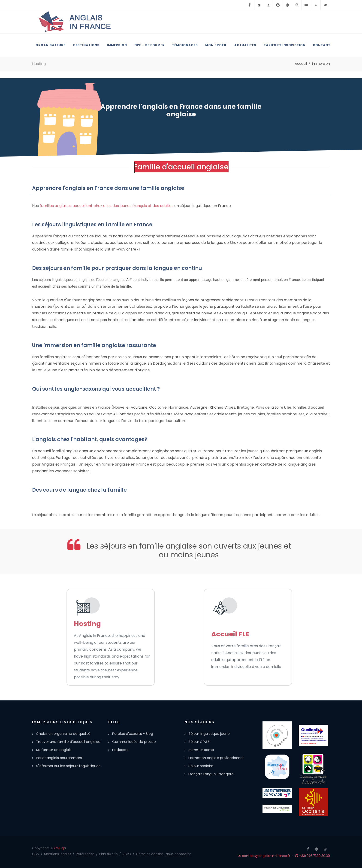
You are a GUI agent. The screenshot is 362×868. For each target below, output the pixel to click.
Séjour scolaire (201, 766)
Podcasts (120, 750)
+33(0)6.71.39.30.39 (312, 856)
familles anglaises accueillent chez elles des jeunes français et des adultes (107, 206)
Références (85, 854)
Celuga (60, 848)
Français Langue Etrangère (211, 774)
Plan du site (109, 854)
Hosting (87, 624)
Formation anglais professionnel (216, 758)
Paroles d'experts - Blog (133, 734)
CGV (36, 854)
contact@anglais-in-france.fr (264, 856)
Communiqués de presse (134, 742)
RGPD (127, 854)
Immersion (321, 64)
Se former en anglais (54, 750)
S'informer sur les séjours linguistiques (68, 766)
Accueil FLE (230, 634)
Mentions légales (58, 854)
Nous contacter (178, 854)
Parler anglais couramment (59, 758)
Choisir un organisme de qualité (63, 734)
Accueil (301, 64)
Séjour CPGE (199, 742)
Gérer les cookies (150, 854)
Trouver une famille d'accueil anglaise (68, 742)
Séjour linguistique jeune (209, 734)
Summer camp (201, 750)
